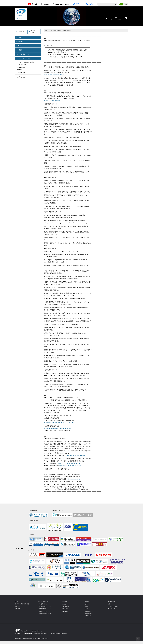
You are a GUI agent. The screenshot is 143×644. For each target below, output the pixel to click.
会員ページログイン (34, 32)
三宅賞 (87, 609)
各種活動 (20, 50)
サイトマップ (111, 609)
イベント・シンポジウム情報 (26, 62)
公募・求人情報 (22, 65)
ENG (126, 4)
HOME (47, 31)
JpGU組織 (18, 609)
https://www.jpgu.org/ (74, 479)
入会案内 (21, 32)
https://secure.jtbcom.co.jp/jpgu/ (54, 75)
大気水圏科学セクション (45, 607)
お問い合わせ (21, 77)
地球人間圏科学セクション (45, 609)
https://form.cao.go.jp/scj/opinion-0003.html (58, 428)
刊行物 (19, 46)
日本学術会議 (21, 73)
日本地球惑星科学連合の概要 (22, 604)
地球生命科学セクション (45, 614)
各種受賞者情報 (89, 614)
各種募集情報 (21, 68)
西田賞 (87, 607)
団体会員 (20, 70)
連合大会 (20, 42)
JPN (121, 4)
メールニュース (53, 31)
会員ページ (111, 604)
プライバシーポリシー (114, 607)
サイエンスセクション (24, 58)
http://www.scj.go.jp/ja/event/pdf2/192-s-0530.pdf (59, 423)
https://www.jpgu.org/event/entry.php (70, 463)
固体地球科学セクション (45, 611)
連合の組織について (23, 54)
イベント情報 (65, 609)
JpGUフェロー (89, 604)
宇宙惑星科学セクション (45, 604)
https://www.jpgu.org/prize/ (52, 101)
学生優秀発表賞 (89, 611)
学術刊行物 (64, 602)
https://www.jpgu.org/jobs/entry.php (70, 466)
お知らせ (20, 38)
